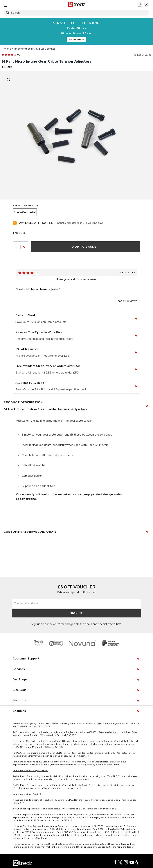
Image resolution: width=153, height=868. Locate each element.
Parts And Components (19, 49)
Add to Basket (85, 247)
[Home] (76, 5)
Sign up (77, 613)
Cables (40, 49)
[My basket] (140, 5)
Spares (51, 49)
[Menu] (27, 5)
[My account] (147, 5)
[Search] (76, 13)
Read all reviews (126, 301)
